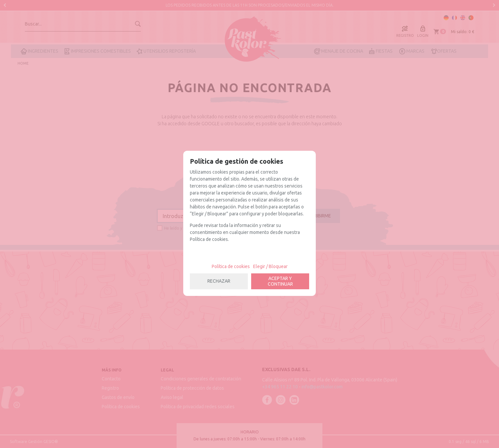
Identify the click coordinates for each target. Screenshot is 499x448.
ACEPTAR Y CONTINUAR (280, 281)
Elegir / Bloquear (270, 266)
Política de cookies (231, 266)
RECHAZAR (219, 281)
